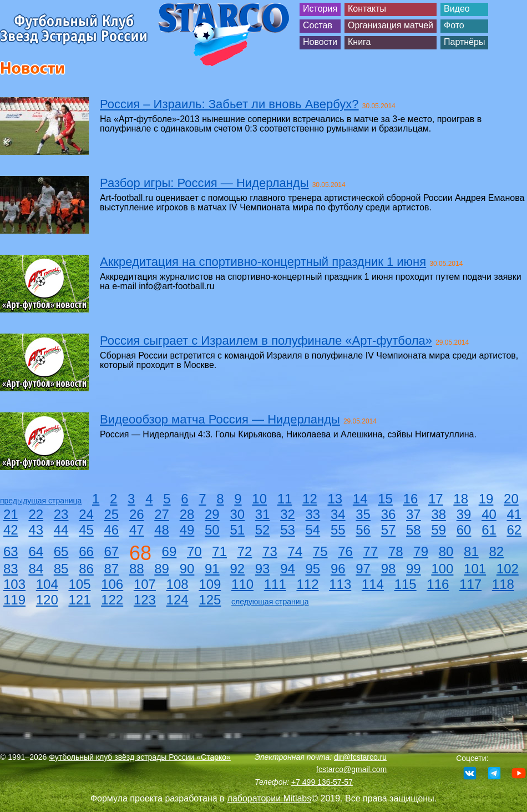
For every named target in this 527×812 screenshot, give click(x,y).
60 (464, 530)
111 (275, 584)
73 (270, 551)
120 (47, 600)
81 (471, 551)
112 (307, 584)
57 (389, 530)
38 (439, 514)
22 (36, 514)
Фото (454, 25)
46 (112, 530)
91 (212, 569)
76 (345, 551)
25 (112, 514)
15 (385, 499)
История (320, 9)
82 (496, 551)
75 (320, 551)
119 (14, 600)
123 (145, 600)
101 (475, 569)
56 (363, 530)
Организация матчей (391, 25)
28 (187, 514)
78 (396, 551)
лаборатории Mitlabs (270, 798)
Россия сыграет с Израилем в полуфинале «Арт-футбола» (266, 341)
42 (11, 530)
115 (406, 584)
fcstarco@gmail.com (351, 769)
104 (47, 584)
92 (237, 569)
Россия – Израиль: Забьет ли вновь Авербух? (229, 104)
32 (288, 514)
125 (210, 600)
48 (162, 530)
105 (79, 584)
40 (489, 514)
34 (338, 514)
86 (86, 569)
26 (137, 514)
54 (313, 530)
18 (461, 499)
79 (421, 551)
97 (363, 569)
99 (414, 569)
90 (187, 569)
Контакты (367, 9)
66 (86, 551)
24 (86, 514)
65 (61, 551)
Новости (320, 42)
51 (237, 530)
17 (436, 499)
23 (61, 514)
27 (162, 514)
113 (340, 584)
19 (486, 499)
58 (414, 530)
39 (464, 514)
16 (411, 499)
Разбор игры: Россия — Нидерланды (204, 183)
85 (61, 569)
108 (178, 584)
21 (11, 514)
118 (503, 584)
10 (259, 499)
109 (210, 584)
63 (11, 551)
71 (219, 551)
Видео (457, 9)
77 (371, 551)
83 (11, 569)
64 (36, 551)
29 (212, 514)
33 (313, 514)
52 (263, 530)
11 (285, 499)
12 (310, 499)
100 (442, 569)
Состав (318, 25)
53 (288, 530)
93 (263, 569)
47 (137, 530)
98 (389, 569)
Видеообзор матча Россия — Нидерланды (220, 419)
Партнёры (464, 42)
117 (470, 584)
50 (212, 530)
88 (137, 569)
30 (237, 514)
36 (389, 514)
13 (335, 499)
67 (112, 551)
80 (446, 551)
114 (373, 584)
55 (338, 530)
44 (61, 530)
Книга (359, 42)
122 (112, 600)
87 (112, 569)
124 (178, 600)
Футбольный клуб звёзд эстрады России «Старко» (140, 757)
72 (245, 551)
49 (187, 530)
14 (360, 499)
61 (489, 530)
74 (295, 551)
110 (242, 584)
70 (194, 551)
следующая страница (270, 602)
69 (169, 551)
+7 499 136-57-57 (322, 782)
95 (313, 569)
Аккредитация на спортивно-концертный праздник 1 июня (263, 262)
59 (439, 530)
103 (14, 584)
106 (112, 584)
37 (414, 514)
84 (36, 569)
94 (288, 569)
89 (162, 569)
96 (338, 569)
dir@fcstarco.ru (360, 757)
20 (511, 499)
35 (363, 514)
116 (438, 584)
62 (515, 530)
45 (86, 530)
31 (263, 514)
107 (145, 584)
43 (36, 530)
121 (79, 600)
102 (508, 569)
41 (515, 514)
